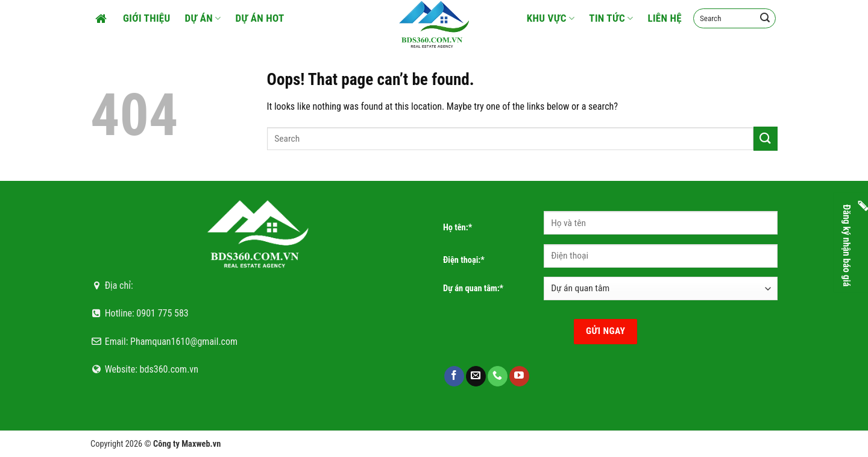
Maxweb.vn (201, 444)
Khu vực (551, 18)
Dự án (203, 18)
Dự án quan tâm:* (473, 288)
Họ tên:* (458, 228)
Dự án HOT (260, 18)
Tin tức (611, 18)
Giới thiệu (147, 18)
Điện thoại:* (464, 260)
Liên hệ (665, 18)
